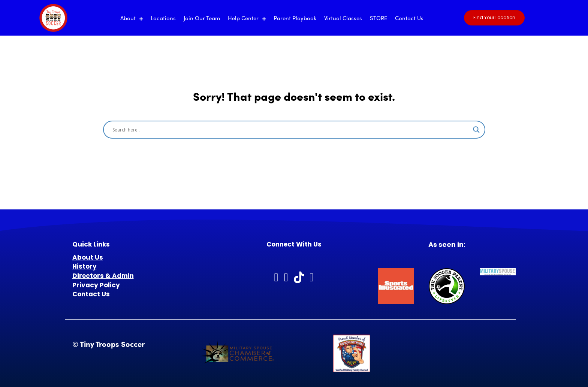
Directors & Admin (103, 276)
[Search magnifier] (476, 130)
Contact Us (91, 294)
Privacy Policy (96, 285)
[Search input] (291, 130)
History (85, 266)
